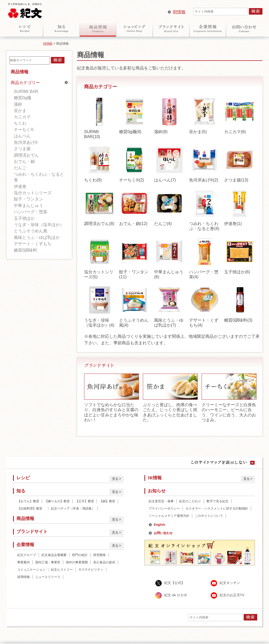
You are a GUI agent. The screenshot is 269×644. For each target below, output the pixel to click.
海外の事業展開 (77, 562)
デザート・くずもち (33, 244)
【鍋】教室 (107, 501)
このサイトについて (209, 516)
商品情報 (98, 28)
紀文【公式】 (174, 583)
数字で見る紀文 (218, 501)
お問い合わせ (244, 28)
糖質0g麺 (22, 98)
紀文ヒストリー (62, 570)
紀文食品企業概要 (54, 555)
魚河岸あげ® (26, 142)
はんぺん (22, 136)
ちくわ (20, 123)
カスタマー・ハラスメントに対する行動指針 (217, 509)
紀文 (25, 9)
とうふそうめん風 (31, 231)
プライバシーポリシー (164, 509)
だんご (20, 168)
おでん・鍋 (24, 161)
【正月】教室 (85, 501)
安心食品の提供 (104, 562)
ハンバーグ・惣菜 (31, 212)
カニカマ (22, 117)
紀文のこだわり (190, 501)
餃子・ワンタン (28, 199)
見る (115, 479)
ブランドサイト (171, 28)
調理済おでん (26, 155)
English (159, 525)
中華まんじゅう (28, 206)
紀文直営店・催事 (161, 501)
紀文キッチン (230, 583)
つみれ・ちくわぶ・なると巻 (39, 177)
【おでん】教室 (28, 501)
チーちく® (24, 130)
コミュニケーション (31, 570)
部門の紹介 (80, 555)
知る (61, 28)
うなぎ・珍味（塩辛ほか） (39, 225)
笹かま (20, 111)
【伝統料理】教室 (31, 509)
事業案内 (24, 562)
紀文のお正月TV (232, 595)
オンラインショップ (134, 28)
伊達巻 (20, 187)
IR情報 (179, 12)
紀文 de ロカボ (176, 595)
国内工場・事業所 (48, 562)
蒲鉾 (18, 104)
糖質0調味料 (25, 250)
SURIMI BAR (26, 91)
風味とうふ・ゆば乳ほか (37, 237)
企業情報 (208, 28)
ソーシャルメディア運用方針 (169, 516)
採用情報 (24, 577)
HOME (48, 44)
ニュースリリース (48, 577)
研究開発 (100, 555)
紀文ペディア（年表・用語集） (73, 509)
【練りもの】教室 (57, 501)
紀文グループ (27, 555)
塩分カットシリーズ (33, 193)
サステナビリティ (91, 570)
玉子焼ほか (24, 218)
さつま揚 (22, 149)
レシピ (25, 28)
